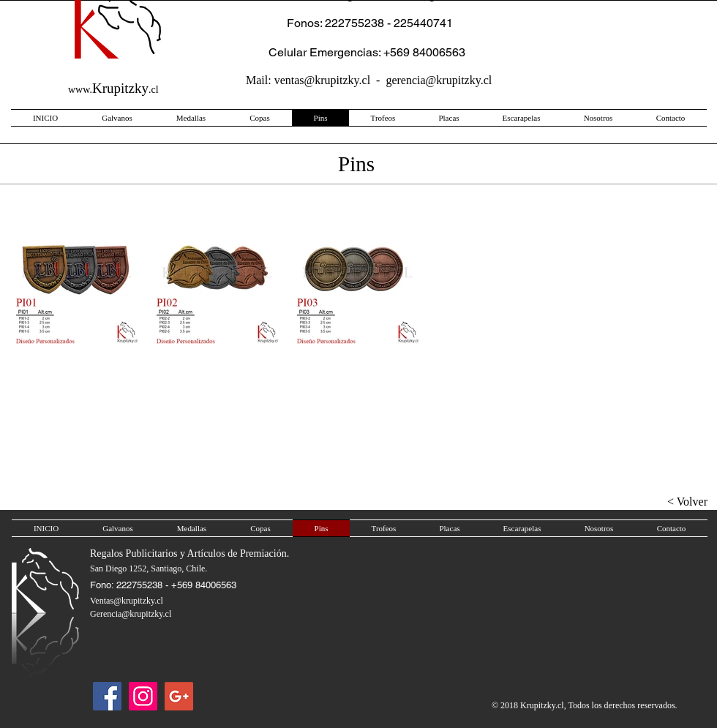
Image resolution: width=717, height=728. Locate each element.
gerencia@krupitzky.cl (439, 80)
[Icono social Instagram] (143, 696)
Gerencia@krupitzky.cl (131, 614)
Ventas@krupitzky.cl (127, 601)
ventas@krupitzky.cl (322, 80)
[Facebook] (107, 696)
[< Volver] (664, 502)
